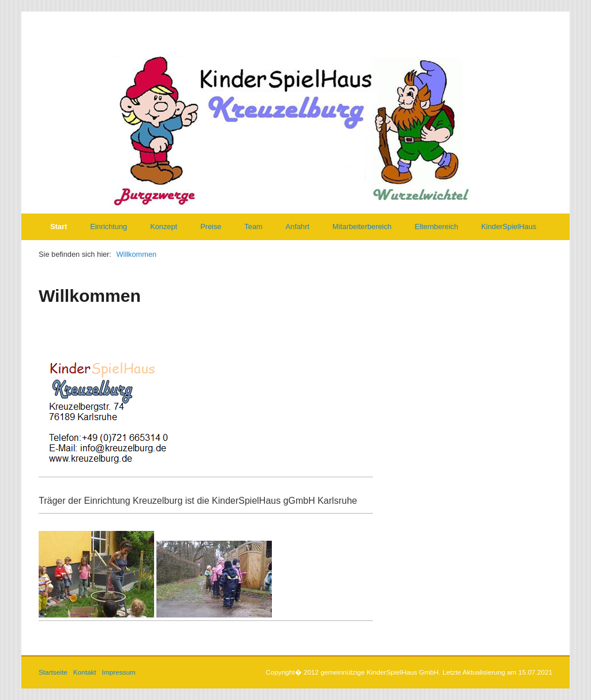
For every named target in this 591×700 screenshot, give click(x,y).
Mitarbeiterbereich (362, 227)
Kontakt (85, 672)
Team (253, 227)
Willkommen (136, 254)
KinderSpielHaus (509, 227)
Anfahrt (298, 227)
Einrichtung (109, 227)
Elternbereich (436, 227)
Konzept (164, 227)
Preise (211, 227)
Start (59, 227)
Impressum (119, 672)
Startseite (53, 672)
